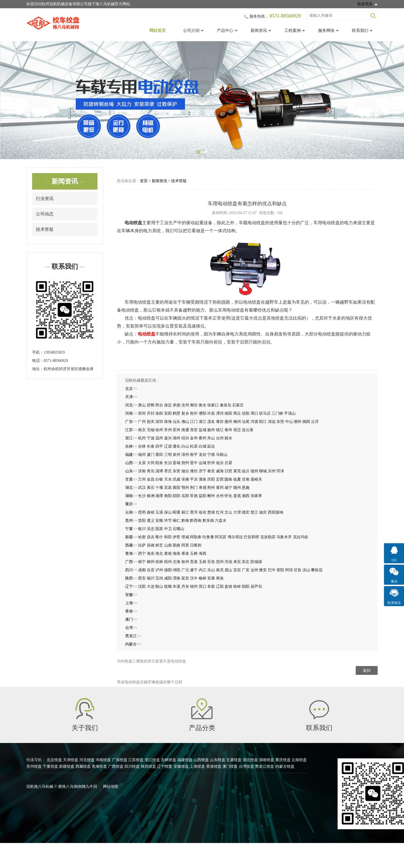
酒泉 (203, 479)
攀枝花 (317, 570)
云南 (129, 512)
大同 (151, 463)
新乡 (185, 413)
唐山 (142, 405)
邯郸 (151, 405)
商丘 (237, 413)
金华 (194, 438)
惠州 (228, 422)
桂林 (159, 562)
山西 (129, 463)
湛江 (203, 422)
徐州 (159, 430)
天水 (168, 479)
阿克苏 (221, 537)
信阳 (246, 413)
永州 (220, 496)
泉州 (176, 455)
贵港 (194, 562)
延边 (211, 446)
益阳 (203, 496)
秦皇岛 (226, 405)
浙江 (129, 438)
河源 (254, 422)
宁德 (211, 455)
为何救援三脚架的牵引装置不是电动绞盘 (151, 661)
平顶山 (290, 413)
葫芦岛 (256, 586)
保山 (168, 512)
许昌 (211, 413)
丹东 (185, 586)
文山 (228, 512)
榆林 (203, 578)
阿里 (185, 545)
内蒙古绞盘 (285, 766)
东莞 (280, 422)
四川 (129, 570)
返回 (367, 671)
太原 (142, 463)
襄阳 (176, 488)
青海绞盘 (99, 766)
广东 (129, 422)
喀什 (159, 537)
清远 (272, 422)
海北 (159, 554)
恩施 (246, 488)
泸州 (159, 570)
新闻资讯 (259, 30)
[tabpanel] (202, 100)
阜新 (211, 586)
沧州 (185, 405)
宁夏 (129, 529)
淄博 (159, 471)
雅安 (263, 570)
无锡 (151, 430)
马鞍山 (222, 455)
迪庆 (263, 512)
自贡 (151, 570)
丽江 (185, 512)
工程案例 (293, 30)
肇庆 (220, 422)
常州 (168, 430)
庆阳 (211, 479)
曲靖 (151, 512)
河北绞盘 (87, 760)
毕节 (168, 521)
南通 (185, 430)
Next (392, 100)
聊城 (263, 471)
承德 (176, 405)
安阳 (168, 413)
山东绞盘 (218, 760)
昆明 (142, 512)
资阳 (280, 570)
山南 (168, 545)
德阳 (168, 570)
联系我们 (360, 30)
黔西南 (196, 521)
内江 (203, 570)
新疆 (129, 537)
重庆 (129, 504)
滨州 (272, 471)
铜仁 (176, 521)
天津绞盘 (71, 760)
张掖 (185, 479)
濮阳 (203, 413)
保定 (168, 405)
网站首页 (158, 30)
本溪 (176, 586)
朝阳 (246, 586)
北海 (176, 562)
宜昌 (168, 488)
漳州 (185, 455)
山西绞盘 (201, 760)
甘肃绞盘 (234, 760)
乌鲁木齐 (284, 537)
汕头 (176, 422)
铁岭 (237, 586)
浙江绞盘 (152, 760)
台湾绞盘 (246, 766)
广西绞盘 (116, 766)
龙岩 (203, 455)
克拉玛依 (301, 537)
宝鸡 (159, 578)
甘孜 (298, 570)
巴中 (272, 570)
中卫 (168, 529)
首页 (144, 181)
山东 (129, 471)
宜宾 (237, 570)
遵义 (151, 521)
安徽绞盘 (181, 766)
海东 (151, 554)
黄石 (151, 488)
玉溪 (159, 512)
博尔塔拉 (235, 537)
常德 (194, 496)
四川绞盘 (132, 766)
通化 (176, 446)
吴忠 (151, 529)
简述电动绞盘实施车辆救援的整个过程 (150, 682)
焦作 (194, 413)
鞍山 (159, 586)
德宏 (246, 512)
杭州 (142, 438)
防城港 (256, 562)
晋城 (176, 463)
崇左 (246, 562)
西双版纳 (276, 512)
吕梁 (228, 463)
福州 (142, 455)
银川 (142, 529)
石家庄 (238, 405)
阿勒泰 (196, 537)
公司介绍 (191, 30)
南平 (194, 455)
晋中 (194, 463)
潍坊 (194, 471)
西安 (142, 578)
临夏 (237, 479)
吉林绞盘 (169, 760)
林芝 (159, 545)
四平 (159, 446)
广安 (246, 570)
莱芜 (237, 471)
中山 (289, 422)
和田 (168, 537)
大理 (237, 512)
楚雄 (211, 512)
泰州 (228, 430)
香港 (129, 611)
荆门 (194, 488)
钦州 (185, 562)
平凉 (194, 479)
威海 (220, 471)
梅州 (237, 422)
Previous (12, 100)
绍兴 (185, 438)
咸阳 (168, 578)
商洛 (220, 578)
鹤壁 (176, 413)
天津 (129, 397)
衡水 (203, 405)
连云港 (248, 430)
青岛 (151, 471)
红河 (220, 512)
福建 (129, 455)
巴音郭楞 (251, 537)
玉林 (203, 562)
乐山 (211, 570)
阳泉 (159, 463)
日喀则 (196, 545)
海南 (176, 554)
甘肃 (129, 479)
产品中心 (225, 30)
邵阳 (176, 496)
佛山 (185, 422)
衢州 (203, 438)
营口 (203, 586)
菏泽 (280, 471)
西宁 (142, 554)
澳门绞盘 (230, 766)
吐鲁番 (208, 537)
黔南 (185, 521)
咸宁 (228, 488)
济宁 (203, 471)
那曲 (176, 545)
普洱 (194, 512)
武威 (176, 479)
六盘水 (221, 521)
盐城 (203, 430)
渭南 (176, 578)
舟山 (211, 438)
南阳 (228, 413)
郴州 (211, 496)
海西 (203, 554)
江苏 (129, 430)
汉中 (194, 578)
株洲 (151, 496)
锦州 (194, 586)
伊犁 (176, 537)
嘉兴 (168, 438)
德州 (254, 471)
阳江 (263, 422)
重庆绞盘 (283, 760)
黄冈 (220, 488)
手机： (38, 352)
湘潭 (159, 496)
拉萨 (142, 545)
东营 (176, 471)
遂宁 (194, 570)
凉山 (306, 570)
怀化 (228, 496)
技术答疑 (45, 229)
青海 (129, 554)
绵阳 (176, 570)
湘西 (246, 496)
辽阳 (220, 586)
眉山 (228, 570)
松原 (194, 446)
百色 (211, 562)
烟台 (185, 471)
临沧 (203, 512)
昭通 (176, 512)
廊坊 (194, 405)
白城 (203, 446)
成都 (142, 570)
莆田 (159, 455)
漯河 (220, 413)
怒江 (254, 512)
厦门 (151, 455)
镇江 (220, 430)
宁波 (151, 438)
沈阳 (142, 586)
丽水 (228, 438)
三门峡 (277, 413)
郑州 (142, 413)
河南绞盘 (103, 760)
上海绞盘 (197, 766)
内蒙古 (131, 644)
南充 (220, 570)
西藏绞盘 (83, 766)
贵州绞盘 (34, 766)
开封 (151, 413)
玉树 (194, 554)
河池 (228, 562)
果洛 (185, 554)
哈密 (142, 537)
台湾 (129, 628)
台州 (220, 438)
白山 (185, 446)
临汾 (220, 463)
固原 (159, 529)
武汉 (142, 488)
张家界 (256, 496)
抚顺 (168, 586)
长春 (151, 446)
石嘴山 (178, 529)
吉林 (129, 446)
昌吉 (151, 537)
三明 (168, 455)
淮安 (194, 430)
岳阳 (185, 496)
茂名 (211, 422)
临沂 (246, 471)
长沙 (142, 496)
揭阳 (306, 422)
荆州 (211, 488)
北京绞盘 (54, 760)
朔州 (185, 463)
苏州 (176, 430)
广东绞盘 (120, 760)
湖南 (129, 496)
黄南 (168, 554)
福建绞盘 (185, 760)
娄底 (237, 496)
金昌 (151, 479)
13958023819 (54, 352)
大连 (151, 586)
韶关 (151, 422)
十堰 (159, 488)
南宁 (142, 562)
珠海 (168, 422)
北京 (129, 389)
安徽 (129, 595)
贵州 (129, 521)
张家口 (213, 405)
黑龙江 (131, 636)
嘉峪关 (256, 479)
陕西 (129, 578)
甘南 (246, 479)
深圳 (159, 422)
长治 (168, 463)
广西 (129, 562)
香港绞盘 (214, 766)
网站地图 (111, 787)
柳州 (151, 562)
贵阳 (142, 521)
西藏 (129, 545)
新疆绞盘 (67, 766)
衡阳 (168, 496)
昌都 (151, 545)
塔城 (185, 537)
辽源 (168, 446)
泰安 (211, 471)
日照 (228, 471)
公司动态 (45, 214)
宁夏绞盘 (50, 766)
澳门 (129, 619)
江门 (194, 422)
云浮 (315, 422)
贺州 (220, 562)
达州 (254, 570)
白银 (159, 479)
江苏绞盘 (136, 760)
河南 (129, 413)
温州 (159, 438)
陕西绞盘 (148, 766)
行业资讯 (45, 199)
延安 (185, 578)
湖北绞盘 (250, 760)
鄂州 (185, 488)
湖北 (129, 488)
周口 (254, 413)
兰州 (142, 479)
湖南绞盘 (266, 760)
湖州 (176, 438)
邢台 (159, 405)
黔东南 (208, 521)
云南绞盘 (299, 760)
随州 (237, 488)
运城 (203, 463)
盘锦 (228, 586)
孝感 (203, 488)
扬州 (211, 430)
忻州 (211, 463)
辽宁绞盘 (165, 766)
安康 (211, 578)
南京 (142, 430)
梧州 (168, 562)
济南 (142, 471)
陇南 (228, 479)
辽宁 (129, 586)
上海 (129, 603)
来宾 (237, 562)
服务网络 (326, 30)
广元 (185, 570)
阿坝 (289, 570)
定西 (220, 479)
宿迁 (237, 430)
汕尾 (246, 422)
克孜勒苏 (268, 537)
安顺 (159, 521)
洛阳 (159, 413)
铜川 (151, 578)
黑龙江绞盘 (265, 766)
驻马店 (265, 413)
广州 (142, 422)
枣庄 (168, 471)
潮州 (298, 422)
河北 (129, 405)
